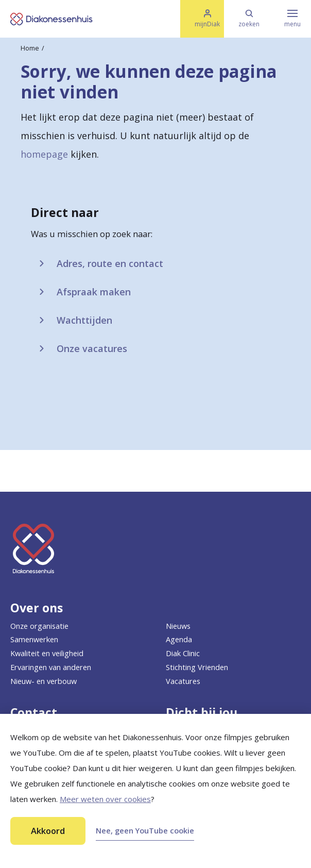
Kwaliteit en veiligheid (47, 653)
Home (30, 48)
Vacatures (183, 681)
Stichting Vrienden (197, 667)
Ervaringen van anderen (51, 667)
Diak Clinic (183, 653)
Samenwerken (34, 639)
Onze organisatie (39, 626)
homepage (44, 154)
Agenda (179, 639)
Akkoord (48, 831)
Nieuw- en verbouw (44, 681)
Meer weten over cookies (105, 799)
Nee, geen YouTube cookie (145, 831)
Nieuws (178, 626)
